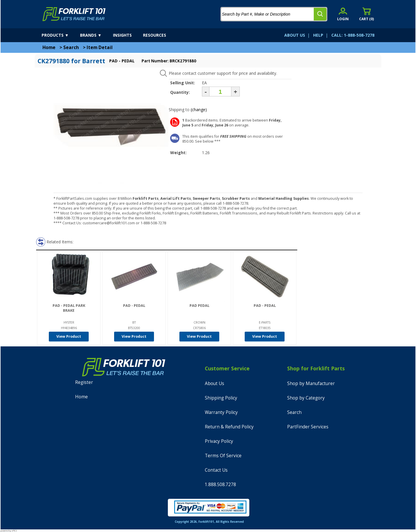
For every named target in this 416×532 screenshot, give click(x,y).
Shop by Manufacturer (311, 383)
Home (49, 47)
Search (71, 47)
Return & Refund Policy (229, 427)
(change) (199, 110)
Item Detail (100, 47)
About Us (214, 383)
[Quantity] (220, 92)
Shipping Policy (221, 398)
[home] (74, 14)
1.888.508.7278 (220, 485)
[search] (320, 14)
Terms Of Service (223, 456)
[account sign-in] (343, 14)
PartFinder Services (308, 427)
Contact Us (216, 470)
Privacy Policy (219, 441)
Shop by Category (306, 398)
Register (84, 382)
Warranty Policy (221, 412)
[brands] (96, 35)
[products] (60, 35)
